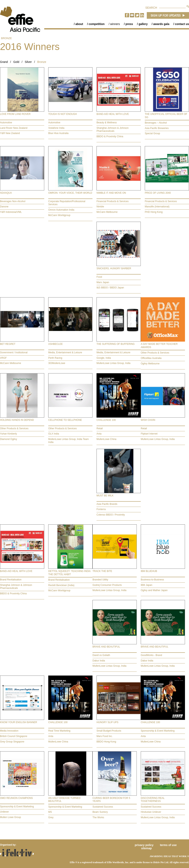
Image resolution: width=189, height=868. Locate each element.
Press (129, 24)
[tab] (22, 103)
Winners (115, 24)
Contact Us (182, 24)
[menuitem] (76, 24)
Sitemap (146, 848)
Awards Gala (161, 24)
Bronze (6, 38)
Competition (97, 24)
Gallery (143, 24)
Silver (28, 62)
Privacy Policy (144, 845)
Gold (16, 62)
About (79, 24)
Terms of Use (168, 845)
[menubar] (129, 24)
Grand (4, 62)
